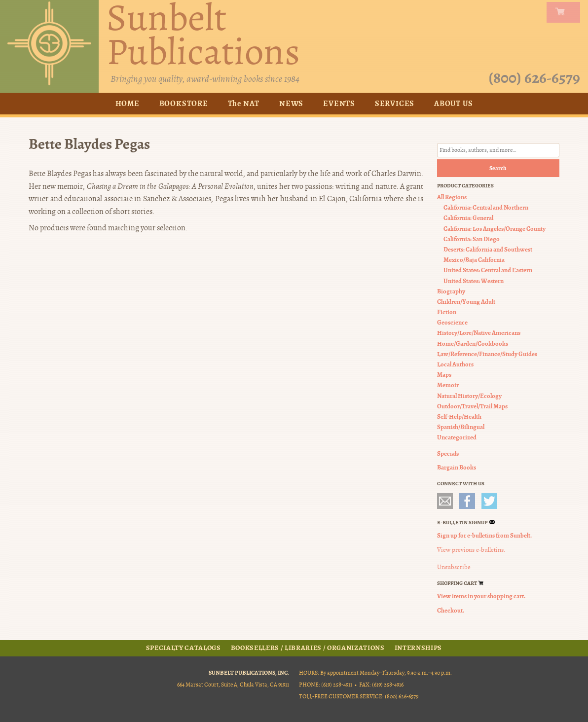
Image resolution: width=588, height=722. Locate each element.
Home (128, 103)
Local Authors (455, 364)
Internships (418, 648)
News (291, 103)
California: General (468, 218)
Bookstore (184, 103)
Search (498, 168)
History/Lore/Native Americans (479, 333)
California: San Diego (472, 239)
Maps (444, 375)
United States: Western (474, 281)
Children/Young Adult (466, 302)
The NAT (244, 103)
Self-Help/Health (459, 416)
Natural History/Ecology (469, 396)
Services (395, 103)
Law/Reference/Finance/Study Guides (487, 354)
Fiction (447, 312)
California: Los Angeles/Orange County (495, 229)
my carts (565, 12)
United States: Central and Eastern (488, 270)
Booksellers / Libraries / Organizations (308, 648)
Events (339, 103)
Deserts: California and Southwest (488, 249)
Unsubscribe (454, 567)
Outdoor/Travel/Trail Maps (472, 406)
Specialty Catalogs (184, 648)
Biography (451, 291)
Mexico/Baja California (474, 260)
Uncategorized (457, 437)
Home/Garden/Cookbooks (473, 343)
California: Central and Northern (486, 207)
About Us (453, 103)
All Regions (452, 197)
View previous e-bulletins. (471, 550)
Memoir (448, 385)
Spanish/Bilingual (461, 427)
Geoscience (452, 322)
